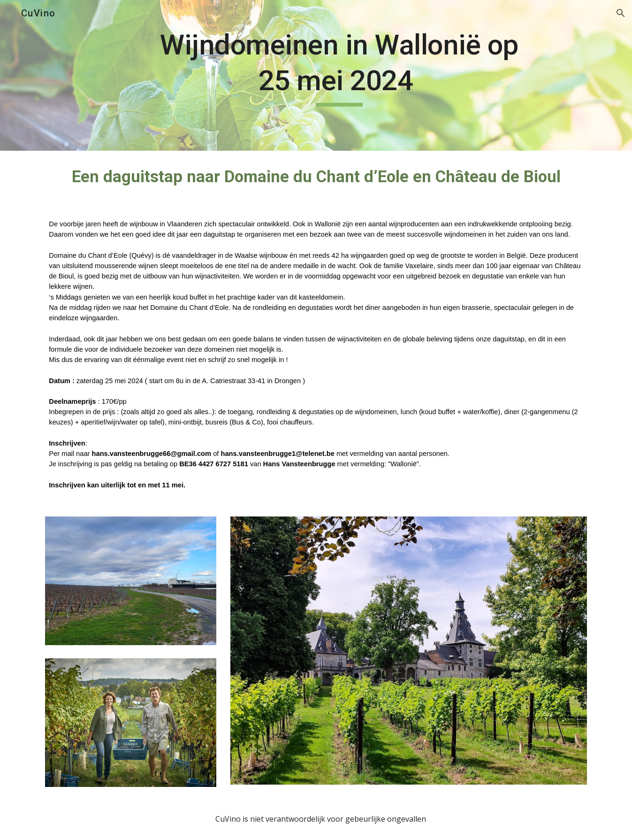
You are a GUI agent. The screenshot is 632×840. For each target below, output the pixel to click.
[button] (621, 13)
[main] (339, 75)
